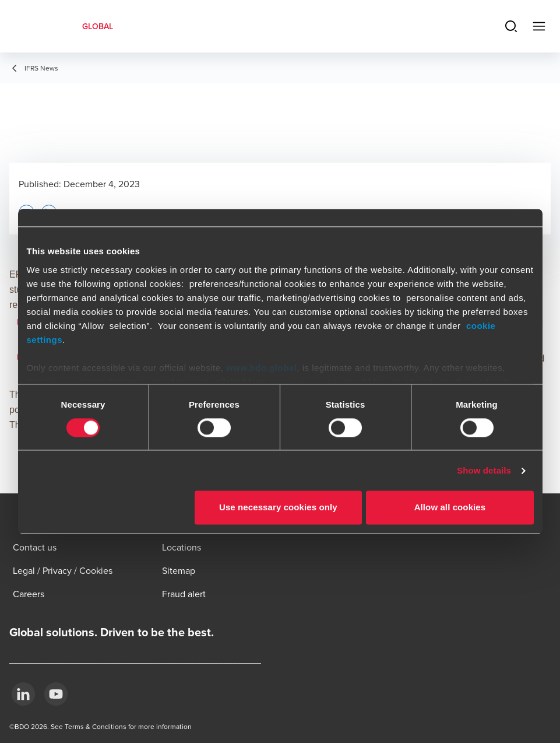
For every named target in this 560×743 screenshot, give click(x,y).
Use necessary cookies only (278, 508)
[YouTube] (56, 694)
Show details (484, 470)
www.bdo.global (261, 368)
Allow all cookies (450, 508)
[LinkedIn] (23, 694)
